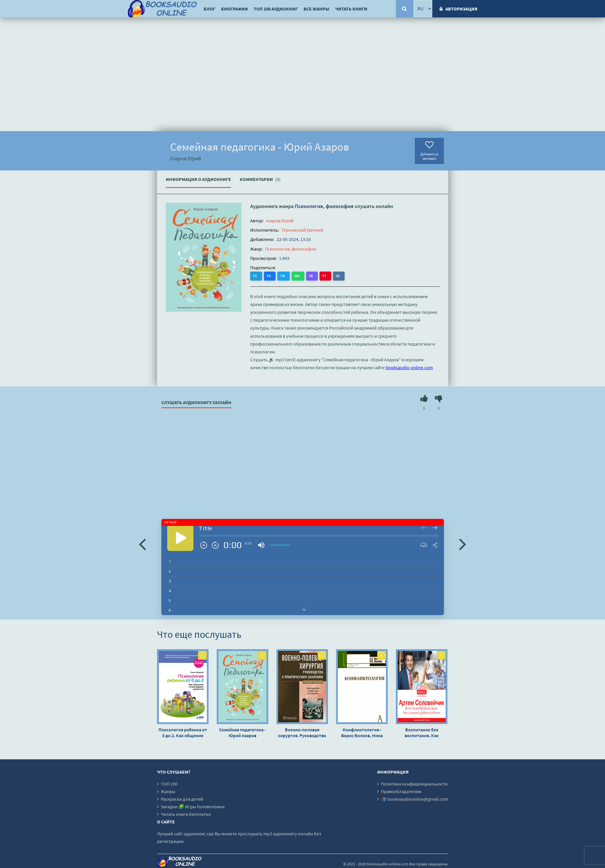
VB (303, 276)
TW (279, 276)
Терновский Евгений (302, 230)
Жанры (168, 791)
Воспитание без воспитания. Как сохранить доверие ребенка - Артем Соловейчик (421, 732)
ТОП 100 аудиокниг (276, 9)
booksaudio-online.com (409, 367)
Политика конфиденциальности (414, 784)
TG (255, 276)
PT (315, 276)
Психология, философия (324, 206)
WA (291, 276)
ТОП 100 (169, 784)
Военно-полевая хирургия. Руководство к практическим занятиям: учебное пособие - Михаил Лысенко (302, 732)
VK (326, 276)
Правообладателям (401, 791)
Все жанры (316, 9)
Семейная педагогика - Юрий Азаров (242, 732)
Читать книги (351, 9)
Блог (209, 9)
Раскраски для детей (182, 799)
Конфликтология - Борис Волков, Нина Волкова (362, 732)
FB (267, 276)
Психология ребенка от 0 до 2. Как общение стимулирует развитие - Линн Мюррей (183, 732)
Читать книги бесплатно (186, 814)
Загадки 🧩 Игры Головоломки (193, 806)
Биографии (234, 9)
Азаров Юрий (280, 221)
